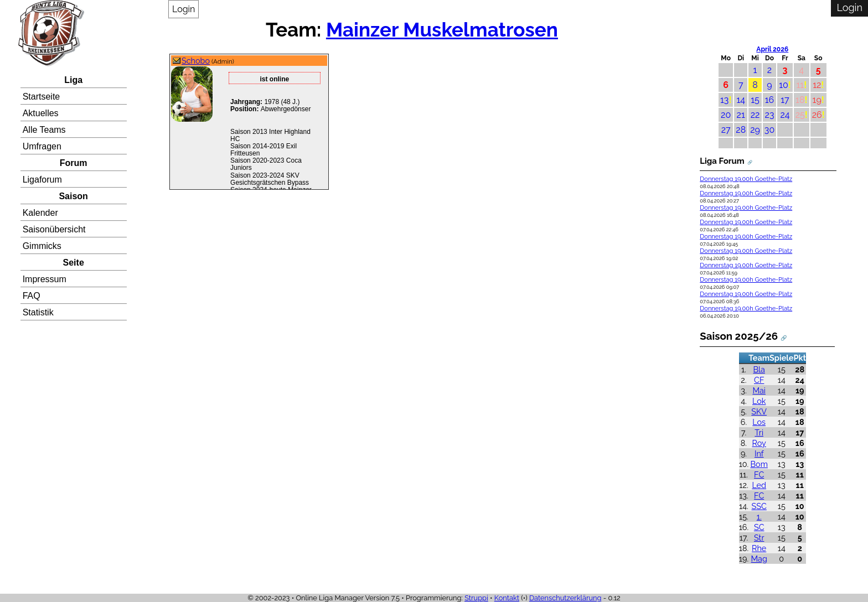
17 (785, 100)
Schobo (196, 61)
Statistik (38, 312)
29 (755, 130)
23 (770, 115)
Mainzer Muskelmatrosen (442, 30)
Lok (759, 401)
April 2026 (772, 49)
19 (817, 100)
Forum (74, 163)
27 (726, 130)
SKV (759, 411)
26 (817, 115)
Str (759, 538)
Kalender (40, 213)
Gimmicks (42, 246)
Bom (759, 464)
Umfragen (42, 146)
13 (724, 100)
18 (800, 100)
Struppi (476, 598)
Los (759, 422)
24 (785, 115)
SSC (759, 506)
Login (184, 9)
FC (759, 474)
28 (741, 130)
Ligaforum (42, 180)
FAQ (32, 296)
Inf (759, 453)
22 (755, 115)
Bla (759, 369)
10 (784, 85)
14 (741, 100)
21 (741, 115)
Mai (759, 390)
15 (755, 100)
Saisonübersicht (54, 229)
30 (769, 130)
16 (770, 100)
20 (726, 115)
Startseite (42, 97)
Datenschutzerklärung (565, 598)
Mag (759, 559)
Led (759, 485)
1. (759, 517)
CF (759, 380)
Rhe (759, 548)
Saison (73, 196)
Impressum (45, 279)
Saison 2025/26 (739, 336)
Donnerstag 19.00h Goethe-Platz (746, 179)
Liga (73, 80)
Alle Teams (44, 130)
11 (800, 85)
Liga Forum (722, 161)
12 (817, 85)
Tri (759, 432)
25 (800, 115)
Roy (759, 443)
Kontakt (507, 598)
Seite (74, 263)
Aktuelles (41, 113)
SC (759, 527)
